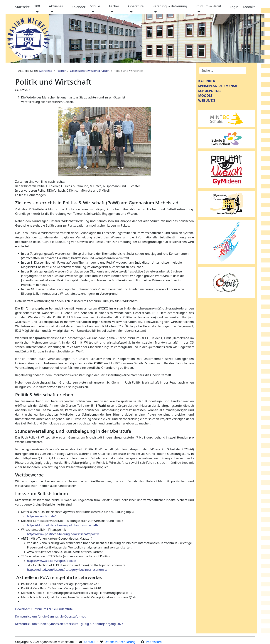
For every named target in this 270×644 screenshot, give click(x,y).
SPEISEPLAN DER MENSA (218, 86)
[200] (37, 12)
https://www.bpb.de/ (41, 516)
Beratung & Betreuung (170, 6)
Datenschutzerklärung (120, 642)
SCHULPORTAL (210, 91)
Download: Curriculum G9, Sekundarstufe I (45, 609)
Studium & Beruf (208, 6)
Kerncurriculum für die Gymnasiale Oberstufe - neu (51, 616)
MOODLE (205, 96)
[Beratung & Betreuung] (155, 12)
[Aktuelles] (51, 12)
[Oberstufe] (130, 12)
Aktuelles (56, 6)
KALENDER (207, 81)
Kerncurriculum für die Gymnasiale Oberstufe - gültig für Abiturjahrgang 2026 (69, 624)
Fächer (114, 6)
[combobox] (223, 71)
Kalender (79, 7)
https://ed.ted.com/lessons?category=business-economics (67, 570)
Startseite (22, 7)
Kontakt (249, 7)
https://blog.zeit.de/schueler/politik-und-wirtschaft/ (63, 525)
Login (234, 7)
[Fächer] (111, 12)
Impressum (154, 642)
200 (37, 6)
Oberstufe (136, 6)
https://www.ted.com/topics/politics (52, 561)
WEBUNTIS (207, 101)
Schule (95, 6)
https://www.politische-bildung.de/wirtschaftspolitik (63, 534)
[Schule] (92, 12)
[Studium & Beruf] (198, 12)
